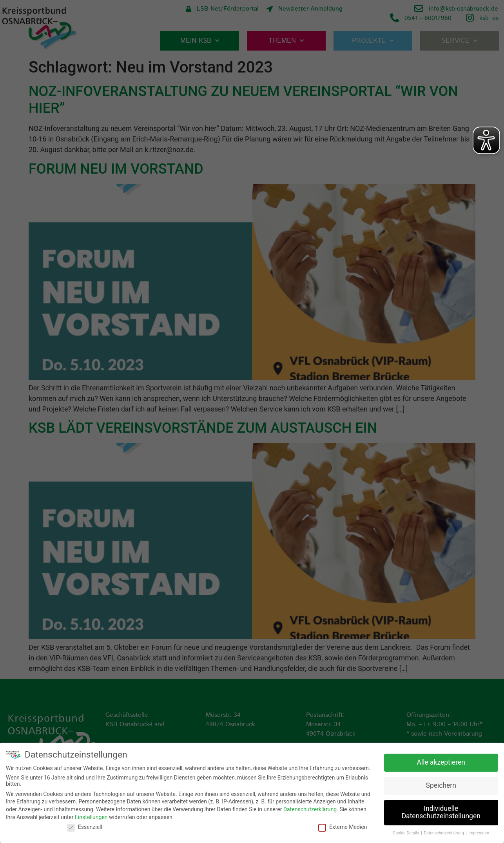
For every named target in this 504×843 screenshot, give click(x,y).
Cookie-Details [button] (406, 833)
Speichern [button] (441, 785)
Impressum (479, 833)
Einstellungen (91, 817)
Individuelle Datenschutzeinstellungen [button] (441, 812)
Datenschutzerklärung (310, 809)
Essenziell (85, 827)
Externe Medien (343, 827)
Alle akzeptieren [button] (441, 762)
